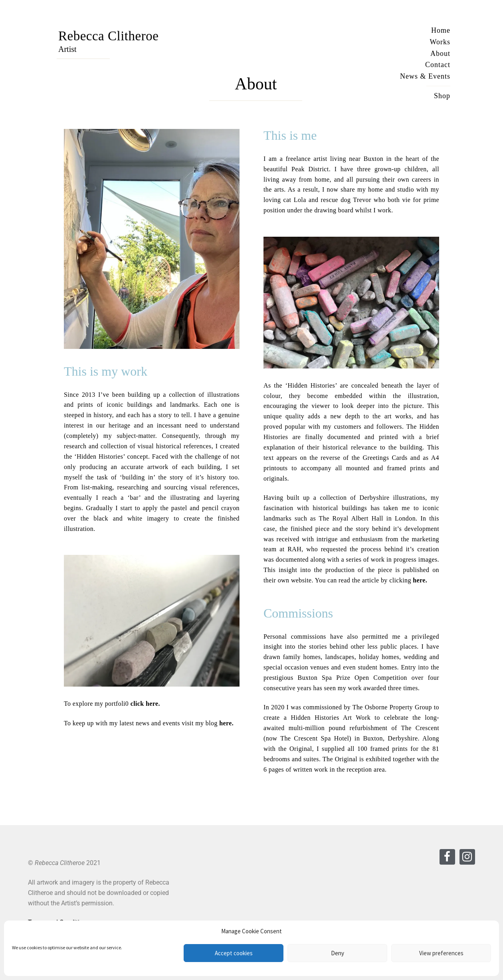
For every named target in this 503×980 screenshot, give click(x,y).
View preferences (441, 953)
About (440, 53)
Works (440, 42)
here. (226, 723)
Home (441, 30)
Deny (338, 953)
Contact (438, 65)
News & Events (425, 76)
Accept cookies (234, 953)
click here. (145, 704)
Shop (442, 96)
